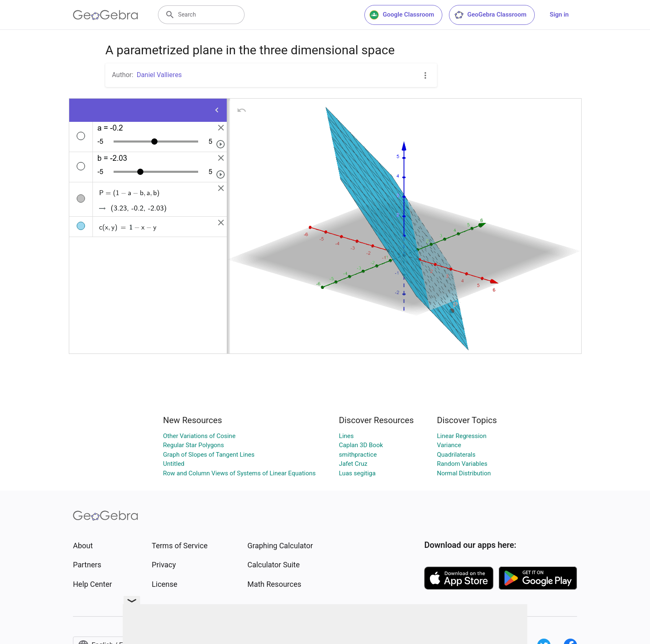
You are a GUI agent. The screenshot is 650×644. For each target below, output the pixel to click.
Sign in (559, 15)
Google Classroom (402, 15)
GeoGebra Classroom (490, 15)
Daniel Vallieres (159, 75)
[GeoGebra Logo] (106, 15)
